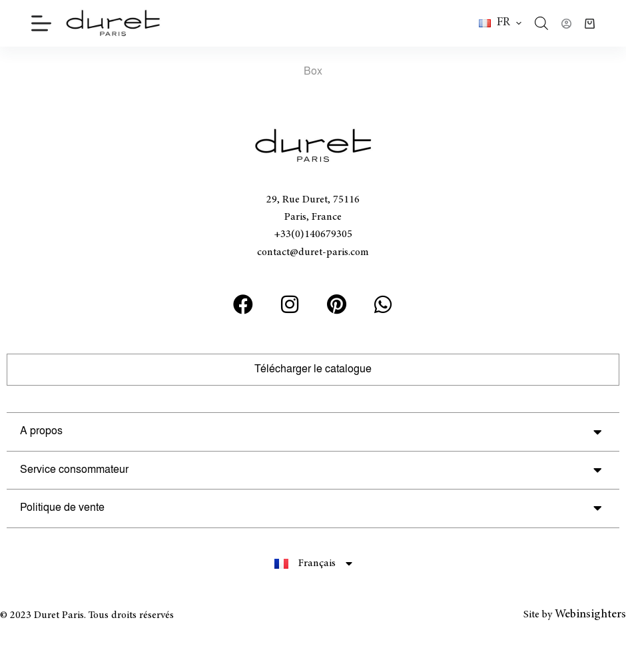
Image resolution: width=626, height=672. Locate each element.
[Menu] (41, 23)
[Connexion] (566, 24)
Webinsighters (590, 615)
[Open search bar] (541, 23)
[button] (500, 23)
